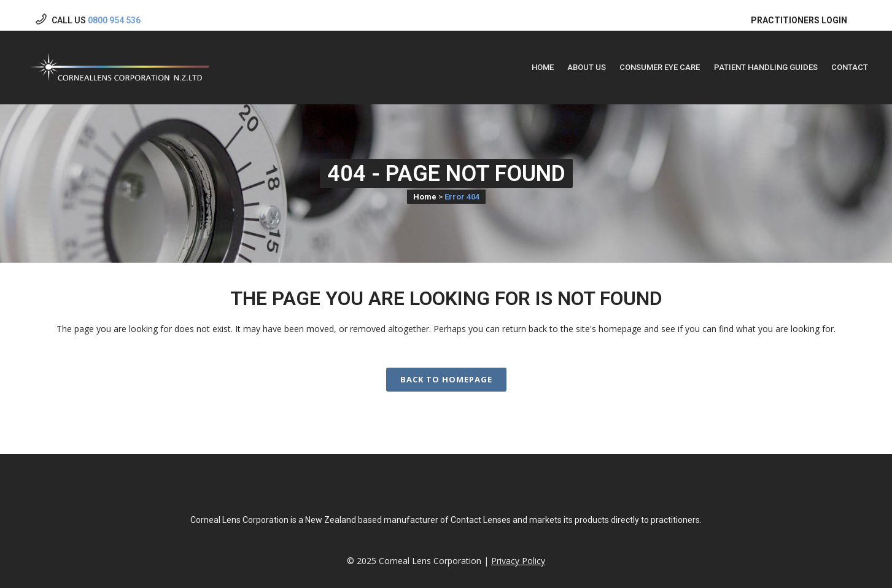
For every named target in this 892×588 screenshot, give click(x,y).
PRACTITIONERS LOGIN (799, 10)
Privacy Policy (518, 561)
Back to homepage (446, 369)
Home (425, 186)
